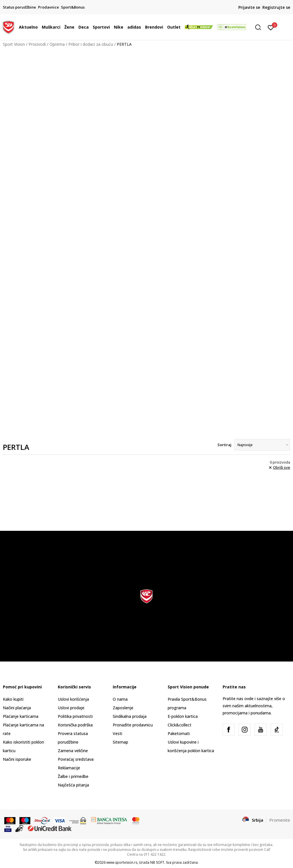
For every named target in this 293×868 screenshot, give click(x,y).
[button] (260, 27)
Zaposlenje (123, 708)
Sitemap (120, 742)
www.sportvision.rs (122, 862)
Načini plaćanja (17, 708)
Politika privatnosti (75, 716)
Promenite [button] (280, 820)
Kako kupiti (13, 699)
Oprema (57, 44)
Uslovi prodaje (71, 708)
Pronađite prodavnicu (133, 725)
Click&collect (180, 725)
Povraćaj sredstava (76, 759)
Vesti (117, 733)
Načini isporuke (17, 759)
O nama (120, 699)
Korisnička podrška (75, 725)
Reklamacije (69, 768)
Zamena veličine (73, 751)
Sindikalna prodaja (130, 716)
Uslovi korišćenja (73, 699)
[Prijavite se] (271, 27)
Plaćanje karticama (21, 716)
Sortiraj (224, 445)
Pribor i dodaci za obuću (91, 44)
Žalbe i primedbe (73, 776)
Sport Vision (14, 44)
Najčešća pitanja (73, 785)
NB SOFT (157, 862)
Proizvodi (37, 44)
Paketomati (179, 733)
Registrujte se (276, 7)
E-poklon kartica (183, 716)
